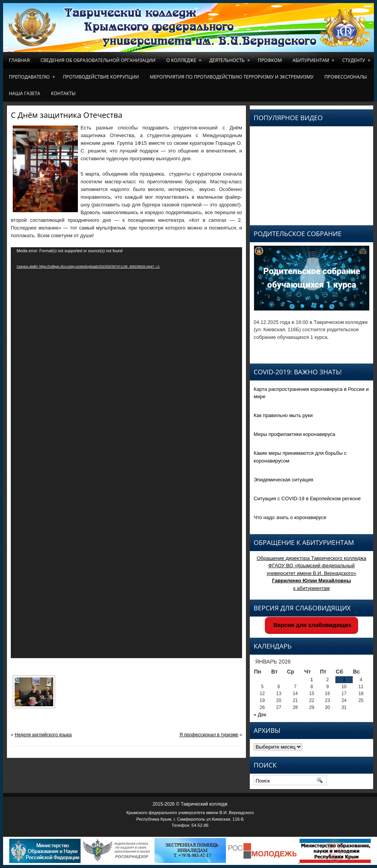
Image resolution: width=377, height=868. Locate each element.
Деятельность (231, 58)
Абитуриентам (315, 58)
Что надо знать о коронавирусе (290, 517)
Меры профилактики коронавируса (295, 434)
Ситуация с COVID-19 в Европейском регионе (307, 499)
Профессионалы (345, 77)
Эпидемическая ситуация (283, 480)
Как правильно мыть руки (283, 415)
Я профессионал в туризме (209, 735)
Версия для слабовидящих (312, 625)
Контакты (63, 93)
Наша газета (24, 93)
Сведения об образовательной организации (98, 60)
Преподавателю (33, 74)
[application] (126, 453)
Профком (270, 60)
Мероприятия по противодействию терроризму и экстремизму (231, 77)
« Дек (260, 715)
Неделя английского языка (43, 735)
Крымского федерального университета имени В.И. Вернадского (190, 813)
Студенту (358, 58)
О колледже (185, 58)
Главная (19, 60)
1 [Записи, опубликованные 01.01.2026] (312, 680)
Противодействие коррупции (101, 77)
